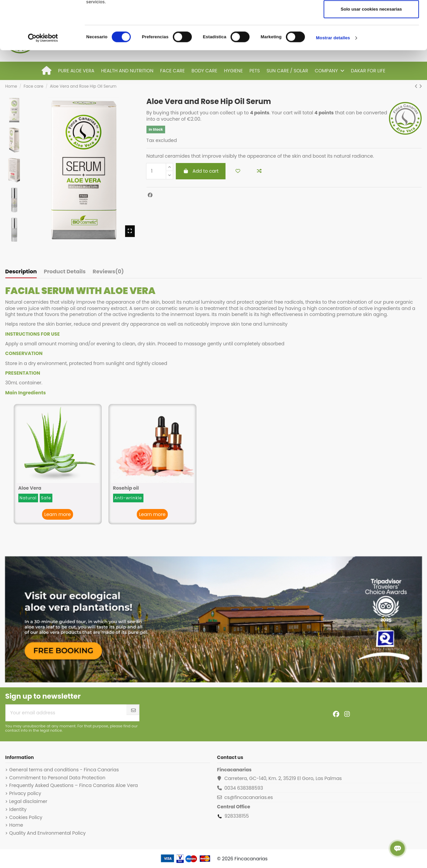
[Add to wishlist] (238, 171)
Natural (28, 498)
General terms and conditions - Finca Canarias (64, 770)
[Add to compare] (259, 171)
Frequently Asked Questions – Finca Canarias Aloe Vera (74, 785)
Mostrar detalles (333, 86)
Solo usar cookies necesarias (371, 57)
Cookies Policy (26, 817)
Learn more (58, 514)
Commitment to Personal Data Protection (57, 778)
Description (21, 272)
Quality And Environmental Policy (48, 833)
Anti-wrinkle (128, 498)
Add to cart (201, 171)
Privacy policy (25, 793)
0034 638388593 (244, 788)
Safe (46, 498)
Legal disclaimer (28, 801)
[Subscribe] (133, 710)
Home (16, 825)
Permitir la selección (371, 37)
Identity (18, 809)
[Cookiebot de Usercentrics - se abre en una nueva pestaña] (43, 86)
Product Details (65, 272)
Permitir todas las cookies (371, 17)
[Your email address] (66, 713)
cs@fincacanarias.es (249, 797)
